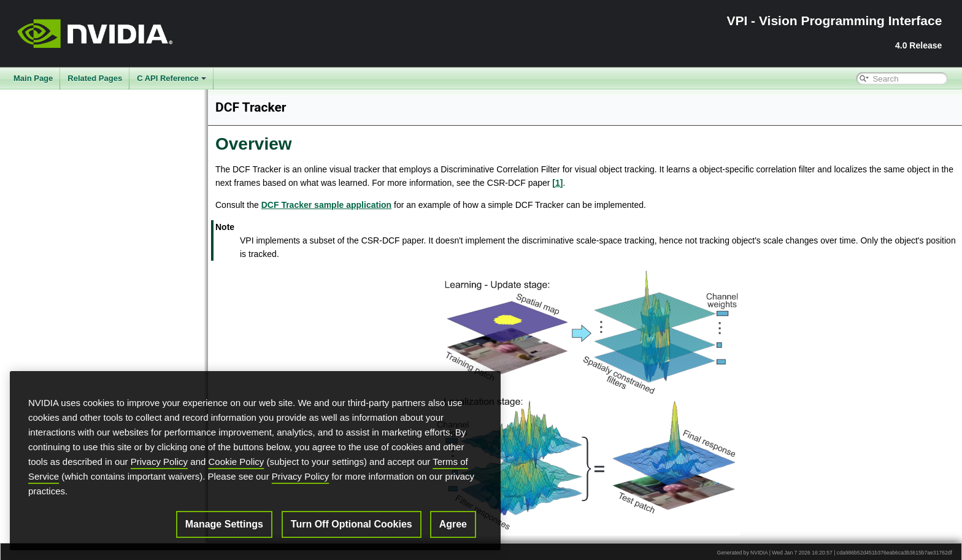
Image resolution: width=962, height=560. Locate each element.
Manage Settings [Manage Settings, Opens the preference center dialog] (224, 524)
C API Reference (171, 78)
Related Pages (95, 78)
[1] (557, 183)
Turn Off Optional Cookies (352, 524)
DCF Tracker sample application (326, 205)
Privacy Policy (159, 462)
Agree (453, 524)
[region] (255, 461)
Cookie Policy (237, 462)
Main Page (33, 78)
